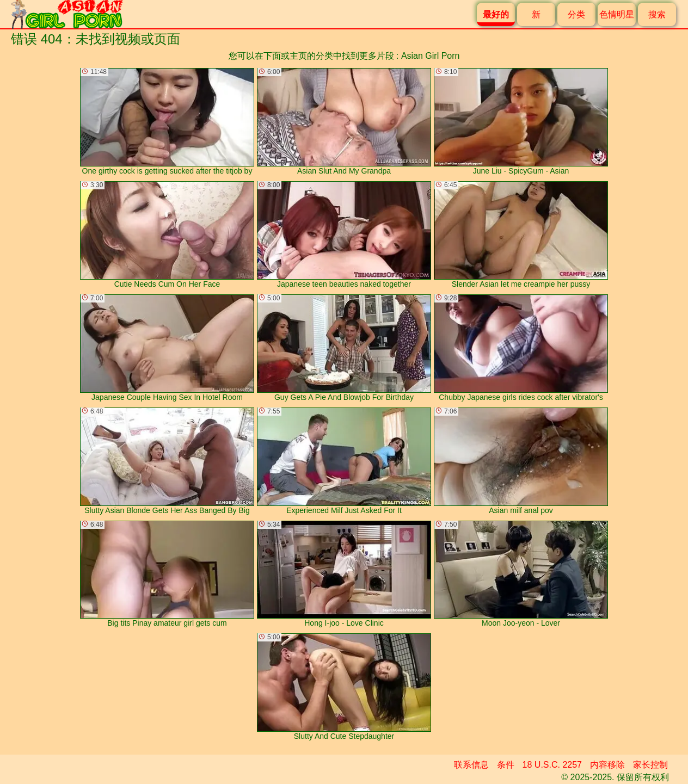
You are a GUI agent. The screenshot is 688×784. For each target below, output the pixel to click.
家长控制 (650, 765)
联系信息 (471, 765)
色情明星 (617, 14)
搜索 (657, 14)
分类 (576, 14)
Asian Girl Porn (431, 56)
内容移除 (607, 765)
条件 (506, 765)
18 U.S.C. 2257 (552, 765)
